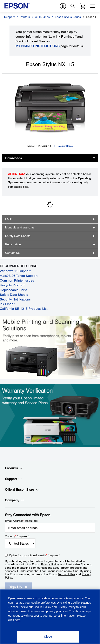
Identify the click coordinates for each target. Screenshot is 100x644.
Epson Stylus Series (68, 17)
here (18, 620)
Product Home (65, 146)
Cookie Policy (42, 607)
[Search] (73, 6)
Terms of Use (66, 574)
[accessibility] (63, 6)
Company (15, 500)
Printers (25, 17)
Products (14, 468)
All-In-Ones (42, 17)
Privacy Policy (50, 564)
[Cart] (83, 6)
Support (9, 17)
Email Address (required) (21, 521)
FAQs (9, 219)
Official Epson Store (22, 490)
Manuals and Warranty (20, 227)
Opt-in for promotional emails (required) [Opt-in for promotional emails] (35, 555)
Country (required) (17, 536)
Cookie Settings (81, 603)
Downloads (14, 158)
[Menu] (93, 6)
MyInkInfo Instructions (38, 46)
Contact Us (12, 253)
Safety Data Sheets (18, 236)
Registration (13, 244)
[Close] (48, 637)
